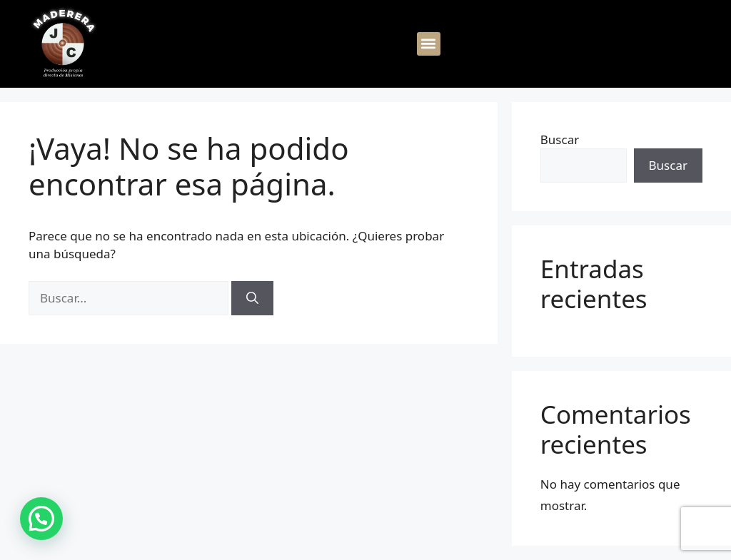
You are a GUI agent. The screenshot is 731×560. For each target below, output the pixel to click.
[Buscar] (252, 298)
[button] (429, 44)
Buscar (560, 139)
